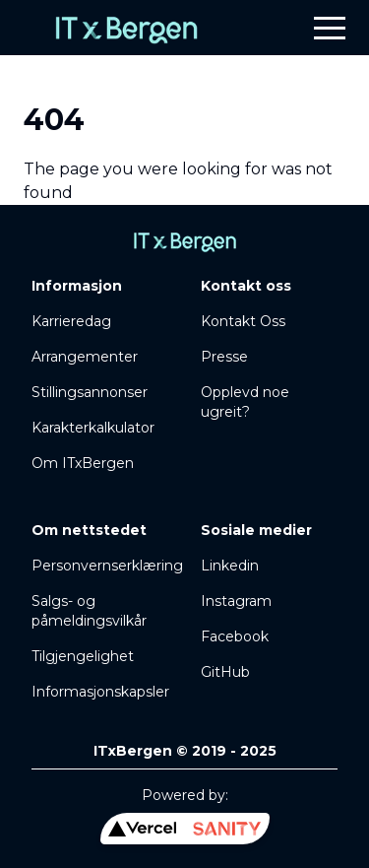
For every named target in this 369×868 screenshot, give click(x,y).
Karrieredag (71, 321)
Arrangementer (85, 357)
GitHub (225, 672)
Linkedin (230, 566)
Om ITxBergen (83, 463)
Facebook (235, 636)
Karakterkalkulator (93, 428)
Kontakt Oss (243, 321)
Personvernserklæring (107, 566)
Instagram (236, 601)
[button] (330, 28)
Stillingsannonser (90, 392)
